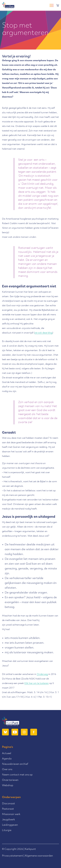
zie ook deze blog (43, 333)
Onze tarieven (10, 780)
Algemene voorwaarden (39, 856)
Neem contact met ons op (17, 775)
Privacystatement (13, 856)
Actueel (7, 753)
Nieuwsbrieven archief (15, 764)
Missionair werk (11, 814)
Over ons (7, 770)
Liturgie (7, 830)
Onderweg (42, 674)
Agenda (7, 759)
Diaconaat (8, 804)
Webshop (8, 786)
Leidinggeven (10, 825)
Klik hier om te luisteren (37, 683)
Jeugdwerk (8, 820)
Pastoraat (8, 809)
